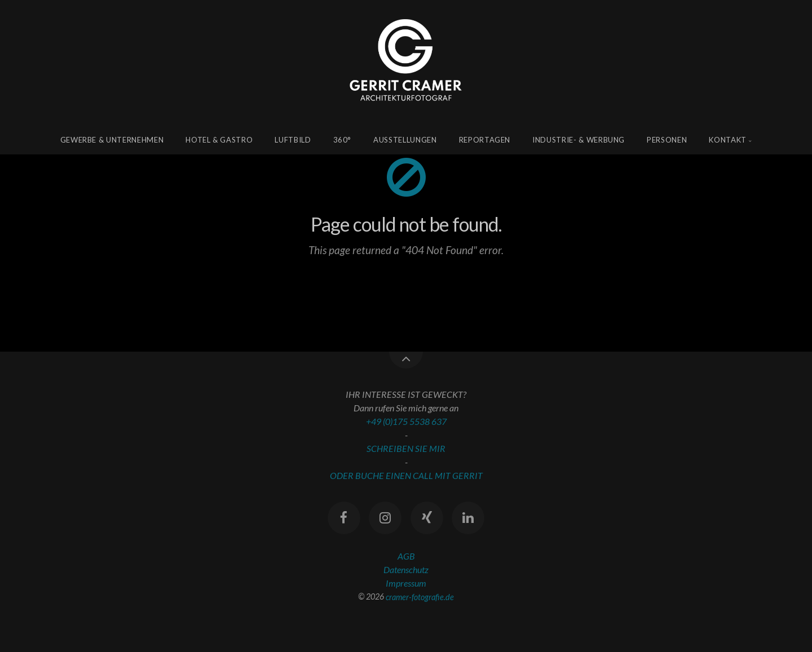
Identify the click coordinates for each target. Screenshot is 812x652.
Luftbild (293, 140)
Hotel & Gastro (219, 140)
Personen (667, 140)
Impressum (406, 583)
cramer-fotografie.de (420, 596)
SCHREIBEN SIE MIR (406, 448)
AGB (406, 556)
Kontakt (728, 140)
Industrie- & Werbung (579, 140)
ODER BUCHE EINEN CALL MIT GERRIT (406, 475)
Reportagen (485, 140)
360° (343, 140)
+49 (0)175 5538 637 (406, 421)
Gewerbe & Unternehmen (112, 140)
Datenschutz (406, 569)
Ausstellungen (405, 140)
